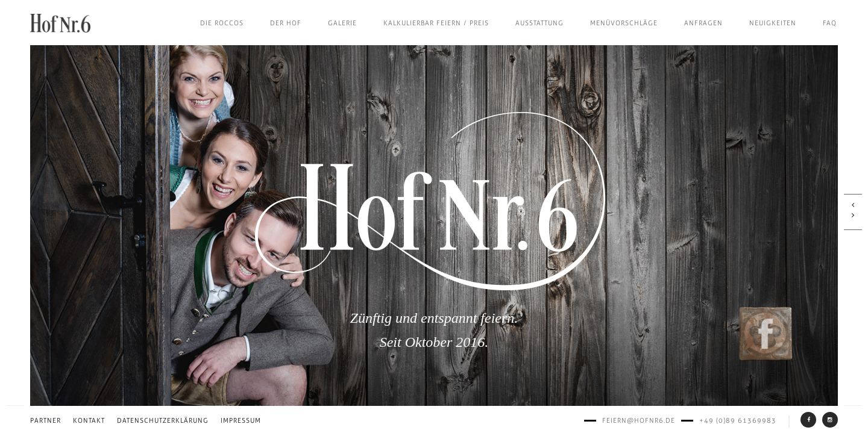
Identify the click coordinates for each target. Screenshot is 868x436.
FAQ (830, 23)
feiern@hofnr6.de (639, 421)
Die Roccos (222, 23)
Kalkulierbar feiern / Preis (436, 23)
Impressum (241, 421)
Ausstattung (539, 23)
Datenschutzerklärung (163, 421)
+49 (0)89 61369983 (738, 421)
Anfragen (703, 23)
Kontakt (89, 421)
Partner (46, 421)
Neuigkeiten (773, 23)
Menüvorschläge (624, 23)
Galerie (342, 23)
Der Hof (286, 23)
